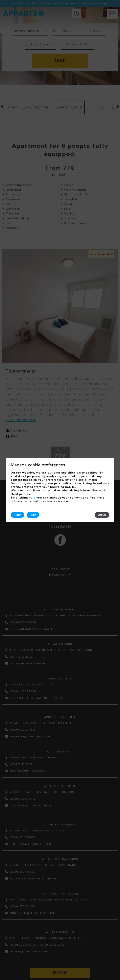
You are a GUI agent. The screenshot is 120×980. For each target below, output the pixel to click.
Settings (102, 515)
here (32, 498)
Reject (33, 515)
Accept (17, 515)
